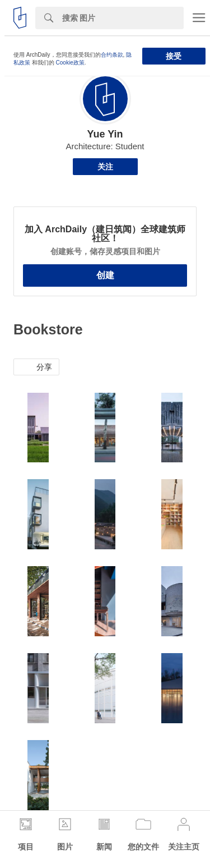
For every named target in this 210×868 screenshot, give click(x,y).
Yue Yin (105, 134)
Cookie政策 (70, 63)
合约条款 (112, 55)
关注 (105, 167)
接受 (174, 56)
